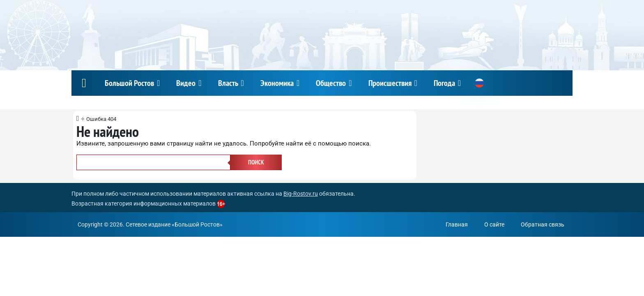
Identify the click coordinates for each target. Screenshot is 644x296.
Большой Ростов (129, 83)
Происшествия (390, 83)
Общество (331, 83)
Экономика (277, 83)
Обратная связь (543, 224)
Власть (228, 83)
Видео (186, 83)
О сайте (494, 224)
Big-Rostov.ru (301, 194)
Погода (444, 83)
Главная (457, 224)
